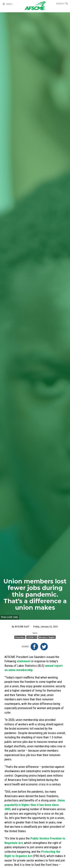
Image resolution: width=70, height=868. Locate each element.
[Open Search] (62, 4)
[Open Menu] (7, 4)
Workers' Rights (47, 637)
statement (24, 661)
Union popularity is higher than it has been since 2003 (35, 805)
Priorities (20, 637)
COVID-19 (32, 637)
